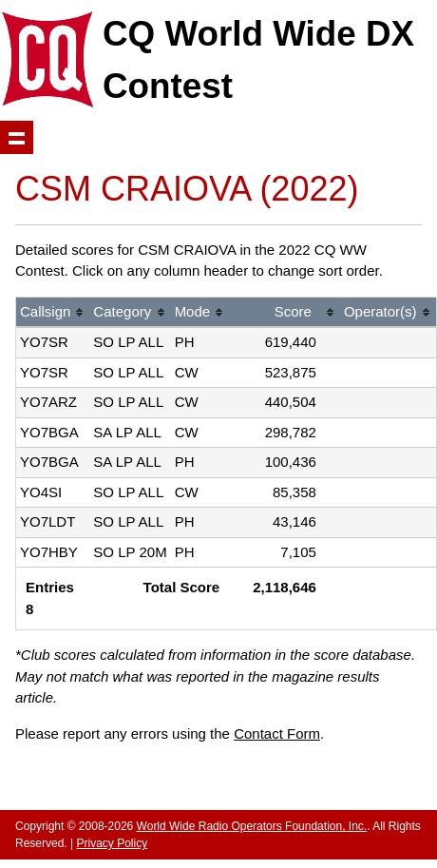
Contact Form (277, 733)
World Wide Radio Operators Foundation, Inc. (252, 826)
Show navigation (17, 137)
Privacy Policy (112, 843)
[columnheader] (53, 313)
